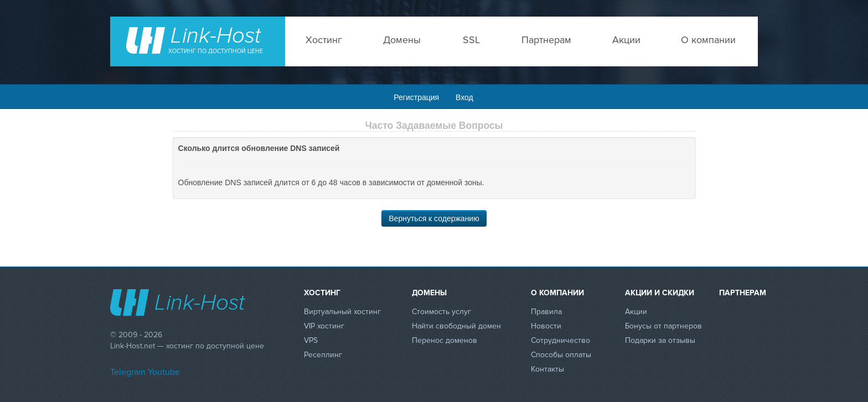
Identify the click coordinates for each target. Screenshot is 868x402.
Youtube (164, 372)
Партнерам (546, 40)
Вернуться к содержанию (434, 218)
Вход (464, 97)
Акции (626, 40)
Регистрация (416, 97)
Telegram (128, 372)
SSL (471, 40)
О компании (708, 40)
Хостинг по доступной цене (216, 51)
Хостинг (324, 40)
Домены (402, 40)
